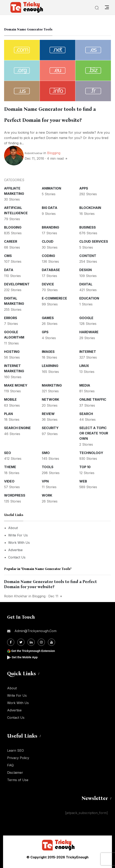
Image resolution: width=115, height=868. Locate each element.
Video (9, 481)
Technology (91, 453)
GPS (45, 332)
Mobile (10, 399)
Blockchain (90, 208)
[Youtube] (51, 642)
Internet (88, 352)
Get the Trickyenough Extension (33, 651)
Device (48, 284)
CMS (8, 256)
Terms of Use (18, 780)
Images (48, 352)
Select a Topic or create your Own (94, 433)
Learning (50, 366)
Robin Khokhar (16, 596)
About (13, 528)
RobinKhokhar (34, 153)
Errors (11, 318)
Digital (86, 284)
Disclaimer (15, 773)
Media (85, 385)
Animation (51, 188)
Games (48, 318)
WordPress (15, 495)
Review (48, 414)
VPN (45, 481)
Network (50, 399)
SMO (46, 453)
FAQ (10, 765)
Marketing (52, 385)
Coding (48, 256)
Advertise (15, 550)
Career (11, 241)
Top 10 (85, 467)
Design (86, 270)
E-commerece (54, 298)
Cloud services (94, 241)
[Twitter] (21, 642)
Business (88, 227)
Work (47, 495)
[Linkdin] (31, 642)
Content (88, 256)
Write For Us (18, 535)
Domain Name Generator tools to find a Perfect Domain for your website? (50, 584)
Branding (50, 227)
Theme (10, 467)
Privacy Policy (18, 758)
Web (83, 481)
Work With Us (19, 543)
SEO (8, 453)
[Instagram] (41, 642)
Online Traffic (93, 399)
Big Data (50, 208)
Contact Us (17, 557)
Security (50, 428)
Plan (8, 414)
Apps (84, 188)
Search (86, 414)
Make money (16, 385)
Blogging (54, 153)
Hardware (89, 332)
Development (17, 284)
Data (9, 270)
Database (51, 270)
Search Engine (17, 428)
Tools (48, 467)
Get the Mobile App (25, 657)
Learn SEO (15, 750)
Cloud (48, 241)
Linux (84, 366)
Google (86, 318)
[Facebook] (11, 642)
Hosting (12, 352)
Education (89, 298)
